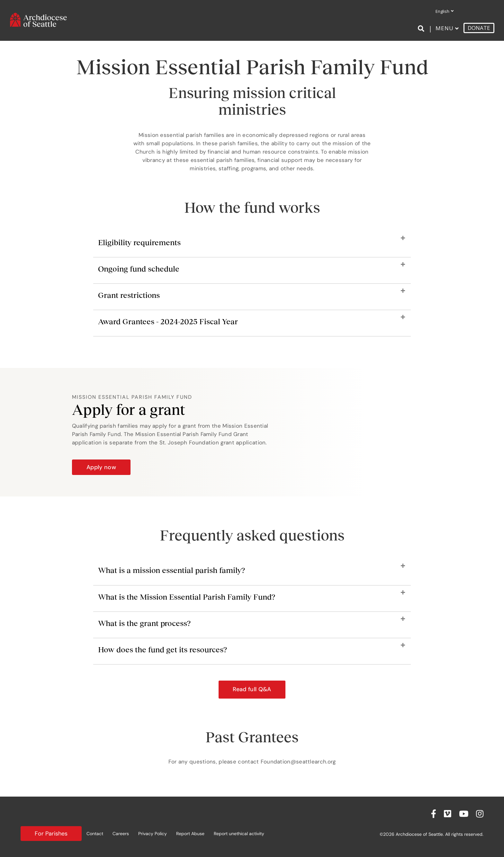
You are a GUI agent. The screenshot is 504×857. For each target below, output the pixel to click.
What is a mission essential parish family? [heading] (171, 570)
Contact (95, 834)
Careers (121, 834)
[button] (252, 690)
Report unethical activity (239, 834)
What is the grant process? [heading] (144, 623)
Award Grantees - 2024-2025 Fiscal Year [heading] (168, 321)
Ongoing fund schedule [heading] (139, 269)
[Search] (422, 29)
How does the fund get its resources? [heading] (162, 650)
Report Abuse (190, 834)
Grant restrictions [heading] (129, 295)
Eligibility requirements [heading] (139, 242)
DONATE (479, 28)
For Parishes (51, 834)
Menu (445, 28)
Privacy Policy (153, 834)
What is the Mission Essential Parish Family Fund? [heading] (187, 597)
